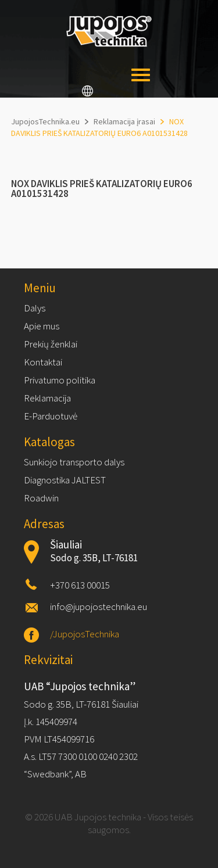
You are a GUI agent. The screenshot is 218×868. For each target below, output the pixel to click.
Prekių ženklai (51, 344)
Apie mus (42, 326)
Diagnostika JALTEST (65, 480)
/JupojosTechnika (85, 634)
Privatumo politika (60, 380)
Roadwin (41, 498)
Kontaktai (43, 362)
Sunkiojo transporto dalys (74, 462)
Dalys (35, 308)
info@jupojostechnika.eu (99, 607)
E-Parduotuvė (51, 416)
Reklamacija (47, 398)
